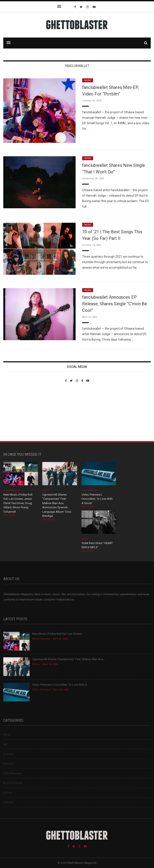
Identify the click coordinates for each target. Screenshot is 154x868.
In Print (7, 793)
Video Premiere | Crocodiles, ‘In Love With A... (61, 685)
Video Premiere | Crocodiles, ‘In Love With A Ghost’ (97, 499)
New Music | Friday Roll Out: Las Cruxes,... (58, 634)
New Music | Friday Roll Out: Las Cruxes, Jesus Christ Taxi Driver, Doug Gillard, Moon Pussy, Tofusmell (18, 503)
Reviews (9, 764)
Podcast (9, 754)
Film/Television (13, 773)
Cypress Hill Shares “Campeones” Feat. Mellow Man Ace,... (69, 659)
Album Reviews (12, 491)
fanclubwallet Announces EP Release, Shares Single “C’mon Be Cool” (115, 304)
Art (5, 744)
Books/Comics (13, 783)
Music (88, 80)
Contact (8, 802)
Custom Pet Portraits (16, 412)
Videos (46, 491)
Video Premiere (89, 491)
